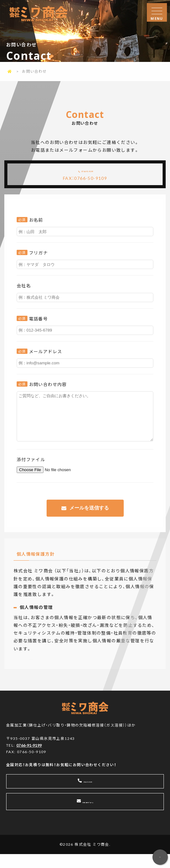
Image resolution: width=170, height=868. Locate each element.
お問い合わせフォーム (88, 815)
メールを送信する (89, 521)
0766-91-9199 (90, 172)
